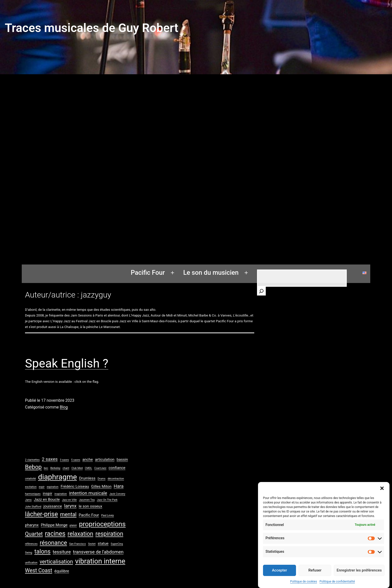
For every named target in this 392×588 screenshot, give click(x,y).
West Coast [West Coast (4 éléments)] (39, 570)
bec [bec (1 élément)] (46, 468)
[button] (382, 494)
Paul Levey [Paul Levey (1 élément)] (108, 515)
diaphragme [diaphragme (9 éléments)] (57, 477)
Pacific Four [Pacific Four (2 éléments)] (89, 515)
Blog (64, 407)
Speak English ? (67, 363)
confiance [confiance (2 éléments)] (117, 468)
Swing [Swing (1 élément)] (29, 553)
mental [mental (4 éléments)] (68, 514)
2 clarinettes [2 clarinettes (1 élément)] (32, 460)
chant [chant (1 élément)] (66, 468)
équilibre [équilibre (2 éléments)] (62, 571)
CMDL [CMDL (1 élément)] (88, 468)
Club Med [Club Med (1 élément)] (77, 468)
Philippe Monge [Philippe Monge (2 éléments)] (54, 525)
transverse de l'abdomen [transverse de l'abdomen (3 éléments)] (98, 552)
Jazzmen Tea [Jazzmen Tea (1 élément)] (87, 500)
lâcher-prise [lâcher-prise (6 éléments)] (41, 514)
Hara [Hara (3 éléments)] (119, 486)
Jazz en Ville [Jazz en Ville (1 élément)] (69, 500)
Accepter (279, 576)
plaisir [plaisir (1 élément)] (73, 525)
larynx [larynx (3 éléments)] (70, 506)
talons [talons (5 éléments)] (43, 551)
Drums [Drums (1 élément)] (101, 479)
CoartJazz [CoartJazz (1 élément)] (100, 468)
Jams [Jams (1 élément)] (28, 500)
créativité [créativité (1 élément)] (30, 479)
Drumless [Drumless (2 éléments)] (87, 478)
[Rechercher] (261, 291)
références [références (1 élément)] (31, 544)
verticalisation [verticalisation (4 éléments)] (56, 562)
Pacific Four (148, 272)
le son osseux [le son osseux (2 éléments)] (90, 506)
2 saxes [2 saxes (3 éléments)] (50, 459)
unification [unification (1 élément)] (31, 563)
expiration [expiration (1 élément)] (53, 487)
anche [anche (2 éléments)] (87, 459)
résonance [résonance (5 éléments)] (53, 543)
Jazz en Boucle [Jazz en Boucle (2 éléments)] (47, 499)
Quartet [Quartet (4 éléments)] (34, 534)
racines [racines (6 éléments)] (55, 534)
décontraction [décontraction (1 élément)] (116, 479)
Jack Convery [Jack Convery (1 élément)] (117, 494)
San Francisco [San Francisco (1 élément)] (78, 544)
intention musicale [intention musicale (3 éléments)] (88, 493)
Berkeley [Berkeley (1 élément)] (55, 468)
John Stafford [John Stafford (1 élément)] (33, 507)
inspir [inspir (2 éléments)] (47, 493)
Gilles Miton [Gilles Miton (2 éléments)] (101, 486)
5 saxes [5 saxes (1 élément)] (75, 460)
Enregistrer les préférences (359, 576)
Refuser (315, 576)
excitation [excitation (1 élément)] (31, 487)
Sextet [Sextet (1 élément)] (92, 544)
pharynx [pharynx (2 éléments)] (32, 525)
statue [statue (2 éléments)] (103, 543)
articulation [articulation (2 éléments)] (105, 459)
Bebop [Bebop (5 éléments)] (33, 467)
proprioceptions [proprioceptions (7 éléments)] (102, 524)
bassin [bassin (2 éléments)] (122, 459)
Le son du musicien (211, 272)
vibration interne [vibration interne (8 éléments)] (100, 561)
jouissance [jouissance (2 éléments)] (53, 506)
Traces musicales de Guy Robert (91, 28)
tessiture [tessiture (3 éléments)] (62, 552)
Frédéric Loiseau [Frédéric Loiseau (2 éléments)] (75, 486)
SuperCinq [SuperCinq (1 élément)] (117, 544)
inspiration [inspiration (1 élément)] (61, 494)
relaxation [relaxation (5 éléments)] (80, 534)
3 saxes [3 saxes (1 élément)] (64, 460)
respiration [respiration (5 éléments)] (109, 534)
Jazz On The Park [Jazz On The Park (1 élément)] (107, 500)
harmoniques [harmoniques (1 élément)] (33, 494)
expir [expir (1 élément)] (42, 487)
